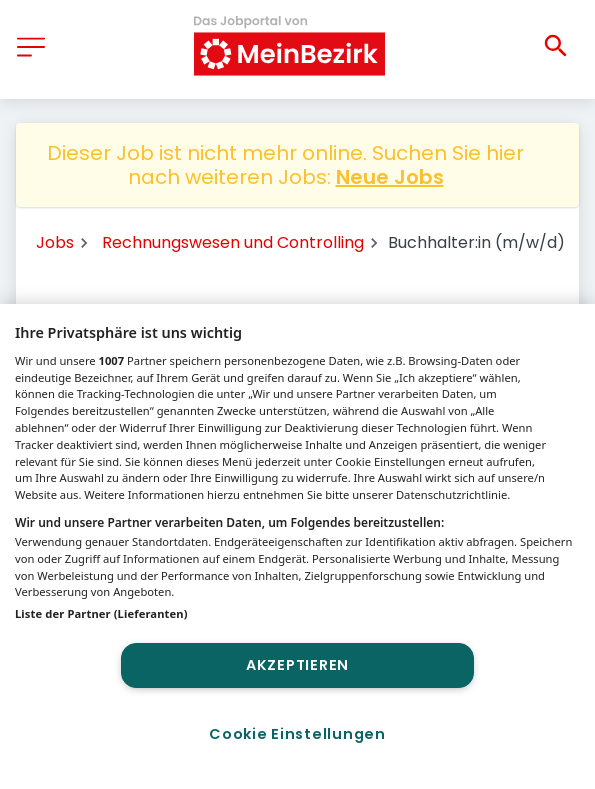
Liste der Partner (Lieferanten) (101, 613)
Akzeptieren (297, 665)
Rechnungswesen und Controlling (233, 242)
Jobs (55, 242)
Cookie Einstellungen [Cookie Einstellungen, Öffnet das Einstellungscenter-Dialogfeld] (297, 734)
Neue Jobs (390, 177)
